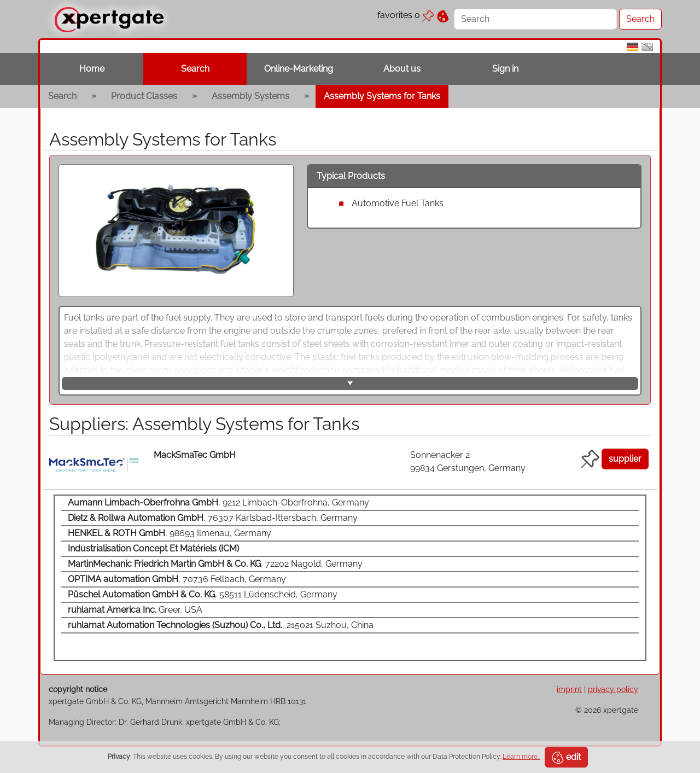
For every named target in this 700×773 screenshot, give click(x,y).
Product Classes (144, 96)
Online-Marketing (299, 69)
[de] (632, 46)
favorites (406, 15)
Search (195, 69)
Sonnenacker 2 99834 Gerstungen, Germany (468, 461)
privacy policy (613, 689)
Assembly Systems (250, 96)
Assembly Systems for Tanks (382, 96)
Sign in (505, 69)
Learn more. (521, 757)
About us (402, 69)
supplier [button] (625, 459)
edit (566, 758)
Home (92, 69)
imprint (569, 689)
